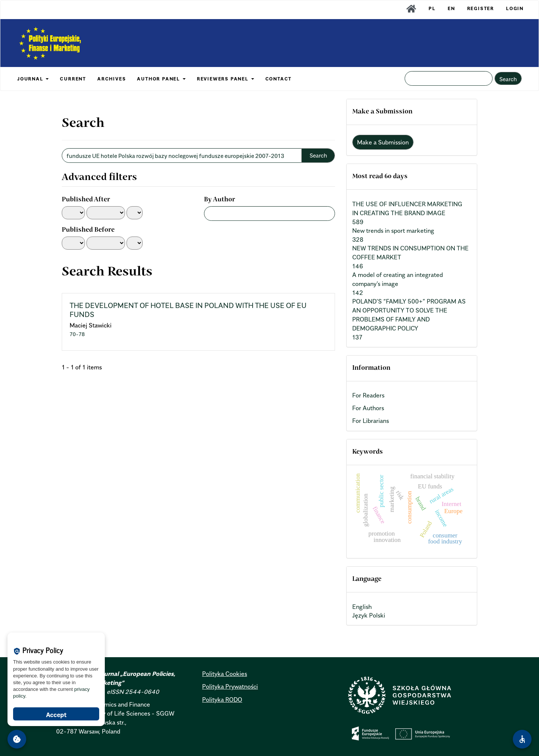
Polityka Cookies (225, 674)
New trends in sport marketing (393, 231)
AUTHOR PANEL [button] (161, 79)
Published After (86, 200)
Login (515, 8)
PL (432, 8)
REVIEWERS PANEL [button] (226, 79)
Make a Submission (383, 142)
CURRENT (73, 79)
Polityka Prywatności (230, 686)
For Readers (368, 395)
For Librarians (371, 421)
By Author (220, 200)
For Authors (368, 408)
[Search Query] (449, 78)
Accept (56, 715)
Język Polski (369, 615)
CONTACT (279, 79)
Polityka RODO (222, 699)
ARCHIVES (112, 79)
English (362, 607)
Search (508, 79)
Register (481, 8)
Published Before (88, 230)
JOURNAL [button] (33, 79)
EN (451, 8)
